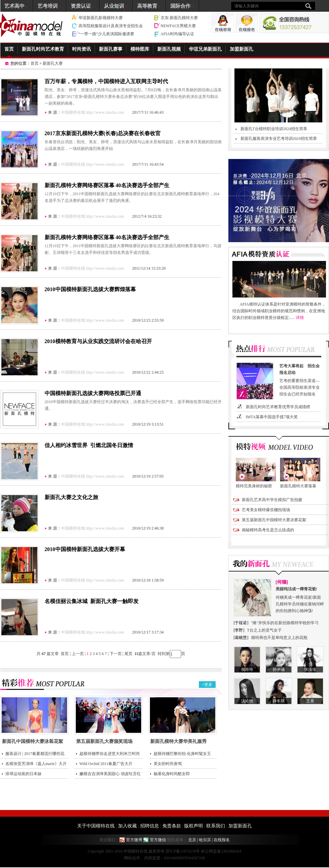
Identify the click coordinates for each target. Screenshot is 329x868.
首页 (9, 49)
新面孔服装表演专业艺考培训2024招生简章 (279, 139)
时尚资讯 (81, 49)
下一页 (116, 654)
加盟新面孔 (241, 49)
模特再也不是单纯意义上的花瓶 (279, 638)
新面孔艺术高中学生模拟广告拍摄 (272, 500)
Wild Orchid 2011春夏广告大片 (106, 764)
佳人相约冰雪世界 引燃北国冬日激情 (89, 445)
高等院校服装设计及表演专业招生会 (111, 26)
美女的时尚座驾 (168, 764)
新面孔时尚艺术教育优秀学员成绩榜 (278, 407)
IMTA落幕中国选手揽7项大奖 (272, 417)
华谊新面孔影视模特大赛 (101, 18)
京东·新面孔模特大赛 (179, 18)
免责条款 (172, 826)
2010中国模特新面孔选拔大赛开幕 (85, 549)
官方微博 (134, 840)
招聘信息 (150, 826)
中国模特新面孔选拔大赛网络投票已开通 (93, 393)
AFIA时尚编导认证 (177, 34)
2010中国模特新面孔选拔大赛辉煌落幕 (90, 289)
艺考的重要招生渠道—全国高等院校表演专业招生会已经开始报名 (301, 379)
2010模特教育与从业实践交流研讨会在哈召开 (98, 341)
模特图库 (140, 49)
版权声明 (194, 826)
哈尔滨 (205, 840)
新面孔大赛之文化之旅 (71, 497)
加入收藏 (127, 826)
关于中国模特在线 (96, 826)
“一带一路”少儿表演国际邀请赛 (106, 34)
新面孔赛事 (111, 49)
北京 (192, 840)
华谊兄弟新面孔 (205, 49)
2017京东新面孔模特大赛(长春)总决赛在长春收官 (103, 133)
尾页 (129, 654)
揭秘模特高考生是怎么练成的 (268, 530)
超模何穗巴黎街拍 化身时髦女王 (182, 754)
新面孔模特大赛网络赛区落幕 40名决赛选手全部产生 (107, 185)
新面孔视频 (169, 49)
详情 (300, 318)
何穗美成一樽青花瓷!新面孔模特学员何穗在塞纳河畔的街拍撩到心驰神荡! (300, 599)
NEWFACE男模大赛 (178, 26)
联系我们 (216, 826)
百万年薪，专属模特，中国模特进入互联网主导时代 (106, 81)
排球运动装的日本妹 (23, 774)
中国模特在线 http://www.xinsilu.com (93, 112)
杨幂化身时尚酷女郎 (172, 774)
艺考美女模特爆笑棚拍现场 (266, 510)
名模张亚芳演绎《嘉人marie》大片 (36, 764)
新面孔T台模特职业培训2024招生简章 (274, 129)
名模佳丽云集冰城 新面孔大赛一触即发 (92, 601)
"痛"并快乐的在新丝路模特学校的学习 (285, 623)
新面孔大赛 (53, 63)
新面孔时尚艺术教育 (43, 49)
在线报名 (222, 840)
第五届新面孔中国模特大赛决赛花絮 (274, 520)
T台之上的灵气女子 (264, 630)
